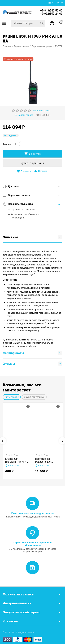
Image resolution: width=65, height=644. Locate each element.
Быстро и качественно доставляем (33, 513)
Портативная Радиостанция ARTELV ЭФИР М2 (46, 460)
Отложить (24, 171)
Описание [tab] (32, 237)
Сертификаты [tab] (32, 353)
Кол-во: (7, 144)
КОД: (38, 115)
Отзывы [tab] (32, 364)
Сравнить (41, 171)
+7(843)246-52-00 (51, 11)
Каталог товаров (4, 23)
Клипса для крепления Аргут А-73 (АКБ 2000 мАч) (18, 460)
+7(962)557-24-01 (51, 14)
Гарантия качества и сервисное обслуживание (32, 544)
